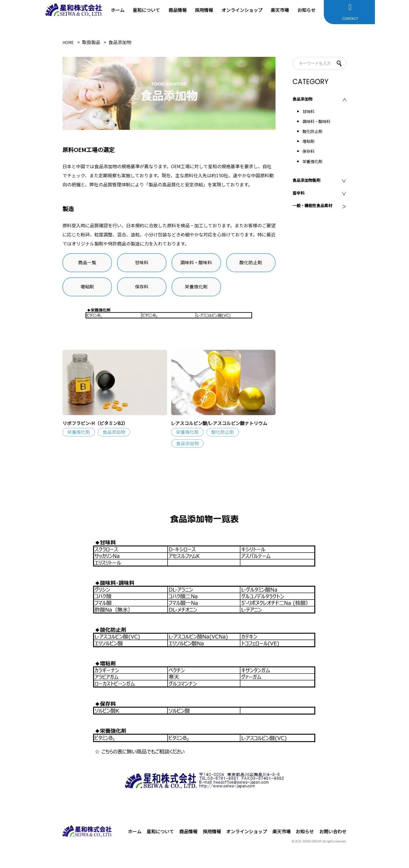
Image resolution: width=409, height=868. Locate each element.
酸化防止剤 (251, 264)
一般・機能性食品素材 (315, 206)
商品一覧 (87, 264)
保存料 (142, 291)
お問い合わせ (333, 839)
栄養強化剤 (196, 291)
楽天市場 (280, 10)
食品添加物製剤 (308, 181)
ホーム (118, 10)
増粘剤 (87, 291)
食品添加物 (304, 100)
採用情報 (204, 10)
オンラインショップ (242, 10)
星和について (146, 10)
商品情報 (178, 10)
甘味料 (142, 264)
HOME (69, 42)
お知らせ (306, 10)
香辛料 (299, 194)
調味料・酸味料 (196, 264)
